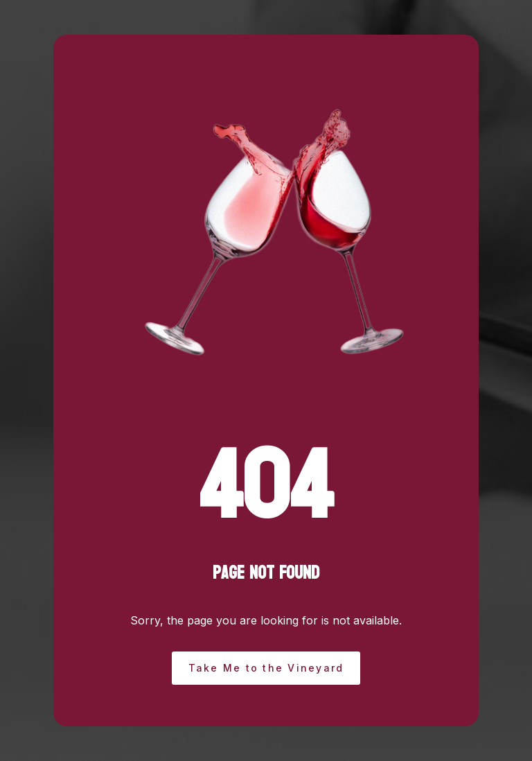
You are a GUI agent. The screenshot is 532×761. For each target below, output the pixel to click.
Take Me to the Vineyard (266, 668)
